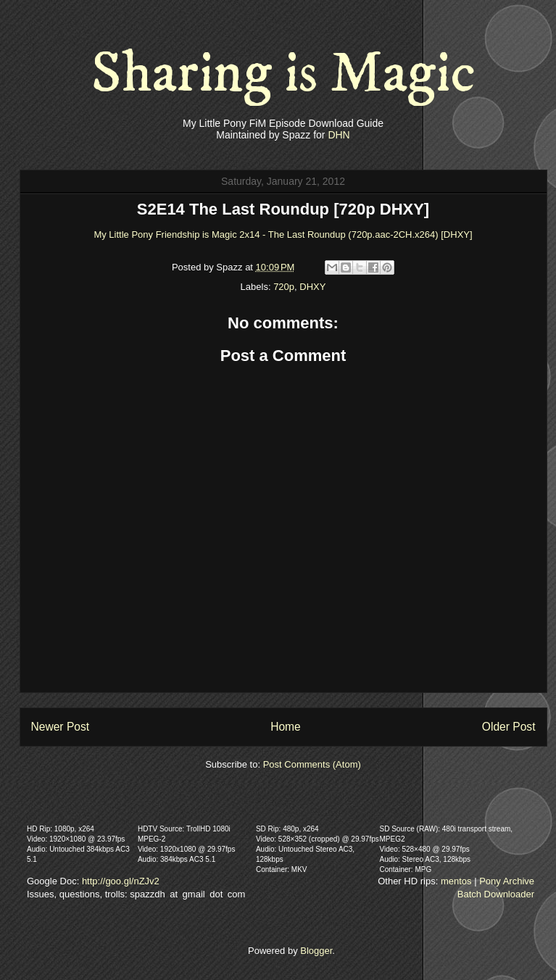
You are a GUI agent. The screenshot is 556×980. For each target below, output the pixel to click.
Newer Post (61, 727)
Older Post (509, 727)
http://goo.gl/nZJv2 (121, 881)
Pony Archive (507, 881)
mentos (456, 881)
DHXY (312, 287)
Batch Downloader (496, 894)
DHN (339, 135)
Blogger (316, 951)
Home (286, 727)
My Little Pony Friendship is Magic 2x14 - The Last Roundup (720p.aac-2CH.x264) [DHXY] (283, 234)
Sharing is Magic (283, 74)
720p (284, 287)
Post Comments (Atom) (312, 764)
